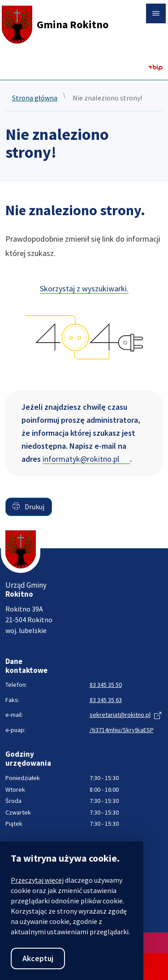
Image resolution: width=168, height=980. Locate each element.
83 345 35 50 (106, 685)
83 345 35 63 (106, 700)
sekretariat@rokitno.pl (120, 715)
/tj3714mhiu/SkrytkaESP (122, 730)
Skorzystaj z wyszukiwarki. (84, 288)
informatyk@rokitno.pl (81, 459)
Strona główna (35, 98)
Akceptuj (38, 958)
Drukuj (28, 507)
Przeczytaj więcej (37, 880)
